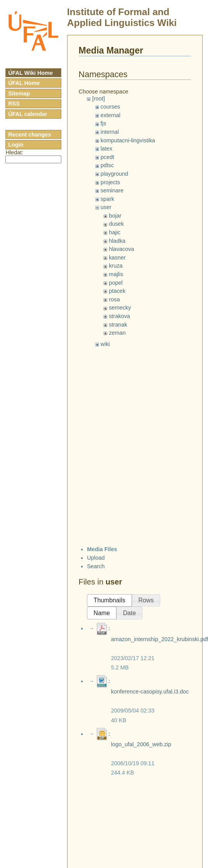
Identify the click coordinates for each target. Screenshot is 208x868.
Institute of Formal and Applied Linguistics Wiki (122, 17)
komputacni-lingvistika (128, 140)
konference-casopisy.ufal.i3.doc (150, 692)
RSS (14, 104)
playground (114, 174)
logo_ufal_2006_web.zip (141, 744)
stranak (118, 325)
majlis (116, 274)
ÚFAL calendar (28, 114)
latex (106, 149)
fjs (103, 123)
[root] (98, 99)
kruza (116, 266)
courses (110, 107)
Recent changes (29, 135)
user (106, 207)
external (110, 115)
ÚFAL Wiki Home (30, 73)
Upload (96, 558)
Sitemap (19, 93)
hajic (115, 232)
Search (96, 566)
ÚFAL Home (24, 83)
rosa (114, 299)
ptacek (117, 291)
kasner (117, 258)
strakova (120, 316)
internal (110, 132)
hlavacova (122, 249)
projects (110, 182)
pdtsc (107, 165)
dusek (116, 224)
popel (116, 283)
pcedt (107, 157)
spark (107, 199)
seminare (112, 190)
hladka (117, 241)
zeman (117, 333)
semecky (120, 308)
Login (16, 145)
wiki (105, 344)
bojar (115, 216)
